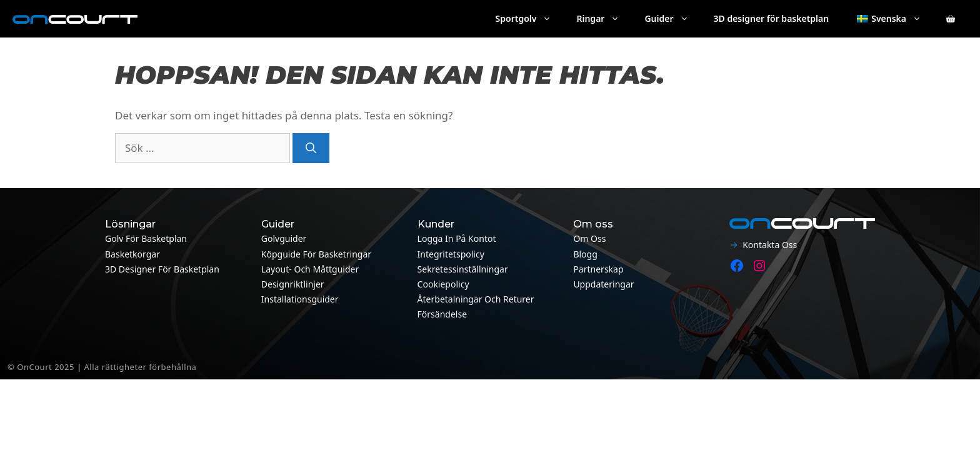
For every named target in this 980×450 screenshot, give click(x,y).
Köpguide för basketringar (316, 254)
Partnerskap (598, 269)
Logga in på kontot (457, 238)
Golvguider (284, 238)
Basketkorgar (132, 254)
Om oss (589, 238)
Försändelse (442, 314)
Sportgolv (530, 19)
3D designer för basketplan (772, 18)
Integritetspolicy (451, 254)
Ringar (604, 19)
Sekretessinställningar (463, 269)
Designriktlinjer (293, 284)
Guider (672, 19)
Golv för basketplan (146, 238)
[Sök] (311, 148)
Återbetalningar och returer (476, 299)
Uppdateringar (603, 284)
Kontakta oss (770, 245)
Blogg (585, 254)
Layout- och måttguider (310, 269)
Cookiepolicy (443, 284)
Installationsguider (300, 299)
